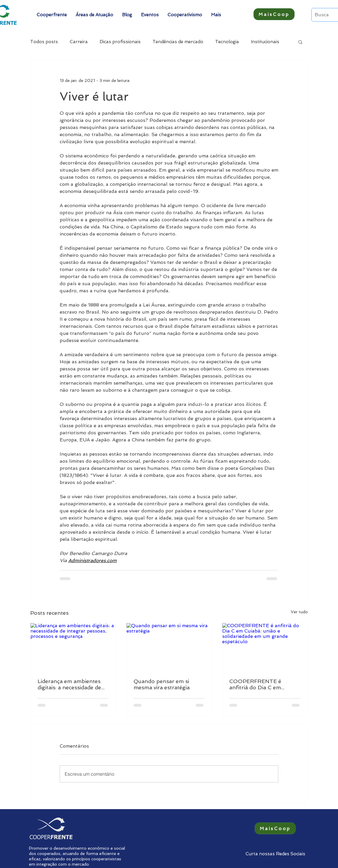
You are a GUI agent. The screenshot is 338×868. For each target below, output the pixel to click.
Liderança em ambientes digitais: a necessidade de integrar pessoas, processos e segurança (69, 684)
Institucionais (265, 42)
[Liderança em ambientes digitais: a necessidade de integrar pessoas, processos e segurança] (73, 647)
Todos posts (44, 42)
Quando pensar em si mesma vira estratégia (162, 684)
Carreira (79, 42)
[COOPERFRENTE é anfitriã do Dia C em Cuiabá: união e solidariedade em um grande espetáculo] (265, 647)
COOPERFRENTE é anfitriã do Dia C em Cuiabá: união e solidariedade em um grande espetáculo (256, 684)
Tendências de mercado (178, 42)
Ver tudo (299, 612)
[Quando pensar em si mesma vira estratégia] (169, 647)
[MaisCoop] (274, 14)
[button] (52, 15)
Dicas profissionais (120, 42)
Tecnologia (227, 42)
